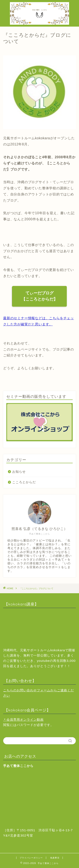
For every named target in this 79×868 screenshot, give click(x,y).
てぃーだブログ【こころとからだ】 (39, 296)
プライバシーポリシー (31, 858)
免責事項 (55, 858)
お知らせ (19, 472)
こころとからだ (24, 482)
